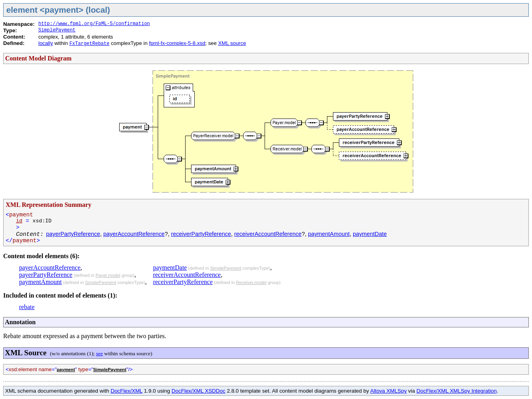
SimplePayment (57, 30)
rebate (27, 307)
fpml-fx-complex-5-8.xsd (177, 43)
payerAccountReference (134, 234)
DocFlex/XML (126, 391)
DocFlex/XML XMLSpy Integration (457, 391)
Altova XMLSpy (389, 391)
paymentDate (370, 234)
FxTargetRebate (90, 44)
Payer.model (108, 275)
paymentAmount (329, 234)
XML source (232, 43)
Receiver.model (251, 282)
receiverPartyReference (201, 234)
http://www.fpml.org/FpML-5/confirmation (94, 24)
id (19, 221)
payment (66, 370)
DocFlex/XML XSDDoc (198, 391)
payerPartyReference (73, 234)
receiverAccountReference (268, 234)
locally (45, 43)
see (100, 353)
